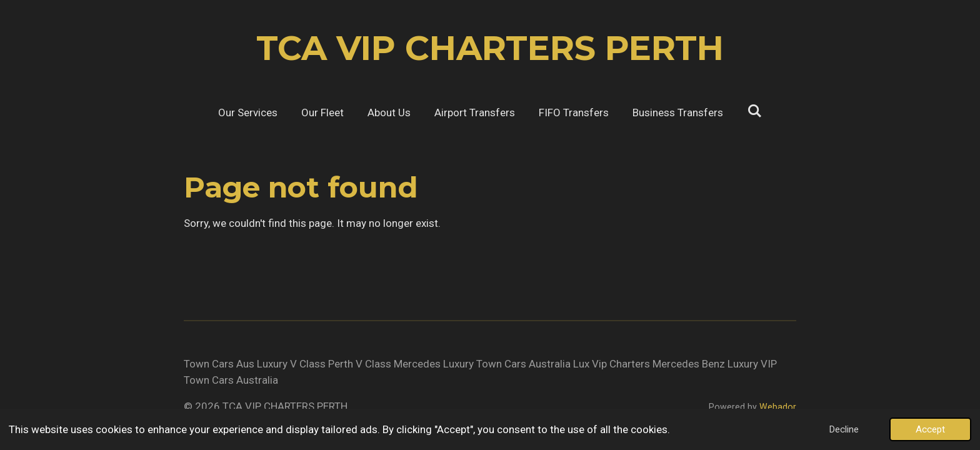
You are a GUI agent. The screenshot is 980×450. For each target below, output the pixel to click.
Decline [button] (844, 429)
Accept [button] (930, 429)
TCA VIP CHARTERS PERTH (490, 48)
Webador (778, 407)
